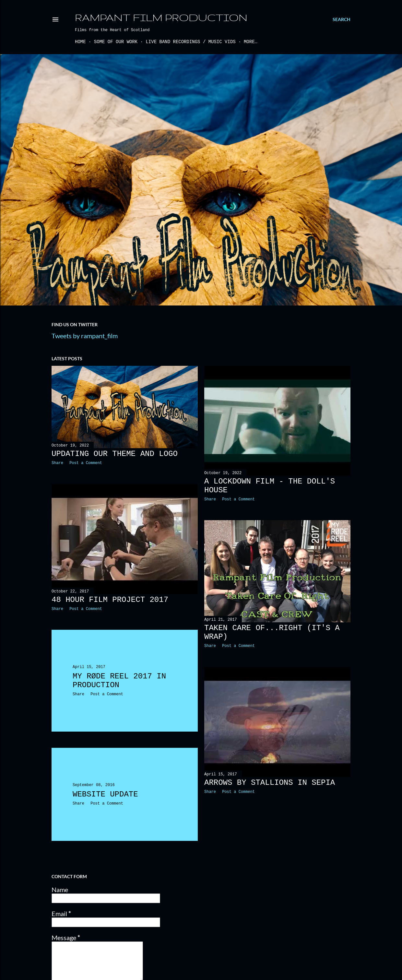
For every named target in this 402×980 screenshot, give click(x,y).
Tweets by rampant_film (85, 336)
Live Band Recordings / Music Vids (190, 42)
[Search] (342, 19)
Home (80, 42)
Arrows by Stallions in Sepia (270, 783)
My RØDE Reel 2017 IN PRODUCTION (119, 681)
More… (251, 42)
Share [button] (57, 463)
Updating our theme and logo (115, 454)
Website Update (105, 794)
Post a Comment (86, 463)
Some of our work (116, 42)
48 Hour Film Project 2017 (110, 600)
